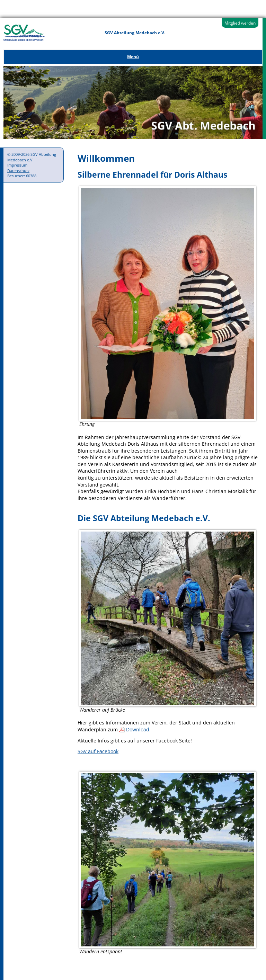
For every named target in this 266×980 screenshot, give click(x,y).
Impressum (17, 165)
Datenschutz (18, 171)
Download (138, 729)
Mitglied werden (240, 23)
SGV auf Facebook (98, 751)
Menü (133, 57)
